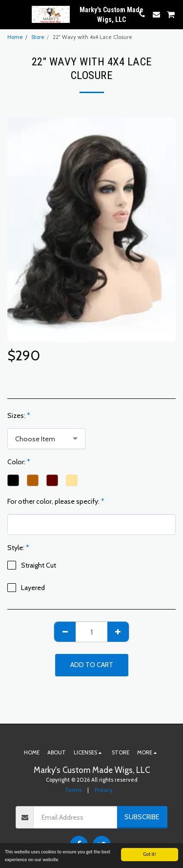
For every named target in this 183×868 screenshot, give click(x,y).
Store (38, 37)
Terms (73, 790)
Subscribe (142, 817)
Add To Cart (92, 665)
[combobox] (46, 439)
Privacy (104, 790)
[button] (11, 14)
